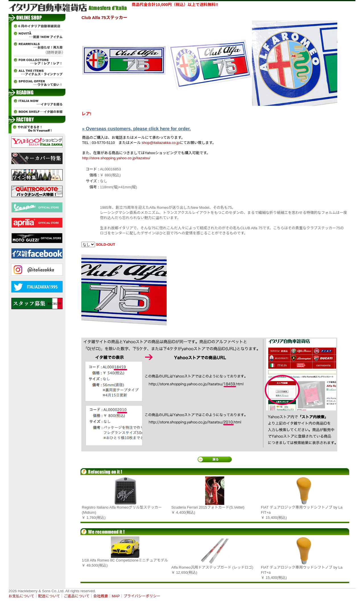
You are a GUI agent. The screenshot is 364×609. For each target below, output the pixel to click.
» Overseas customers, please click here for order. (136, 129)
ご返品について (77, 596)
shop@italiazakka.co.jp (161, 143)
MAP (116, 596)
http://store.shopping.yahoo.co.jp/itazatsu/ (116, 158)
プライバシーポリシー (142, 596)
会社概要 (101, 596)
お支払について (21, 596)
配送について (49, 596)
